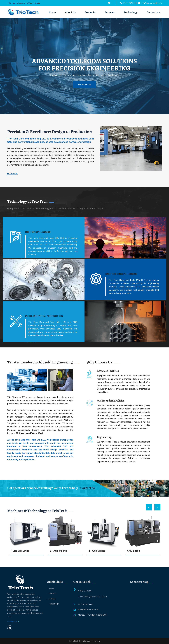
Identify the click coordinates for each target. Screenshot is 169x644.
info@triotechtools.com (150, 3)
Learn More (84, 84)
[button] (4, 66)
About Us (70, 12)
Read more (12, 174)
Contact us (153, 12)
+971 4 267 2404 (128, 3)
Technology (131, 12)
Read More (12, 621)
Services (110, 12)
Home (52, 12)
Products (90, 12)
